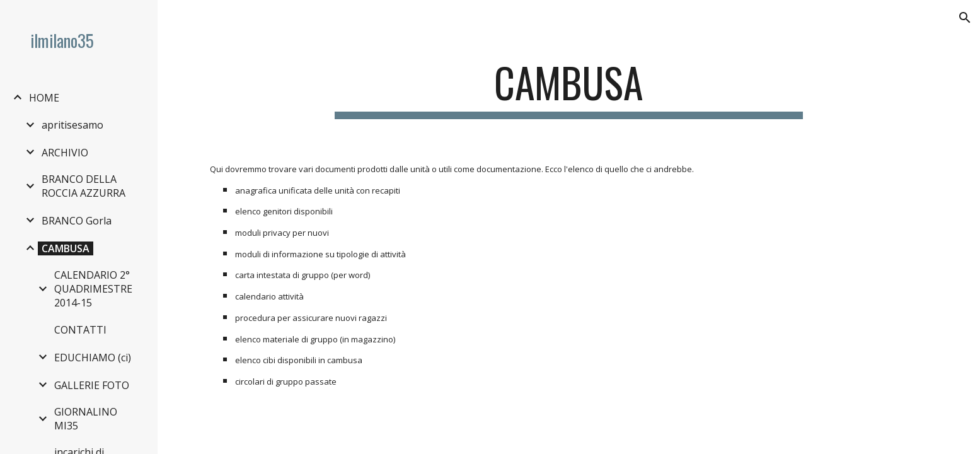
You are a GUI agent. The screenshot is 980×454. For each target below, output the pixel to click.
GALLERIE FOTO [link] (92, 385)
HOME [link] (44, 98)
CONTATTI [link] (80, 330)
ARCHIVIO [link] (65, 153)
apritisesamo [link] (72, 125)
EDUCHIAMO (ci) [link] (93, 358)
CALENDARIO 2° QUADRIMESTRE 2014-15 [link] (93, 289)
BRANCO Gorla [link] (77, 221)
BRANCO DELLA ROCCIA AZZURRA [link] (84, 186)
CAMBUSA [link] (66, 248)
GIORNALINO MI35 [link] (86, 419)
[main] (569, 89)
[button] (965, 18)
